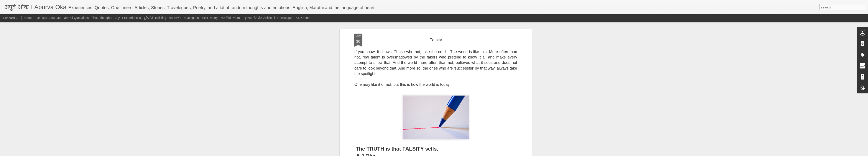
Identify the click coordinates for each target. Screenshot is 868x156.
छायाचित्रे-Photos (231, 18)
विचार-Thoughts (102, 18)
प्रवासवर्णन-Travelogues (184, 18)
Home (27, 18)
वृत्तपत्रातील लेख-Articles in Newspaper (269, 18)
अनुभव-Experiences (128, 18)
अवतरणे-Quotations (76, 18)
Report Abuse (460, 154)
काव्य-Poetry (210, 18)
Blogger (448, 154)
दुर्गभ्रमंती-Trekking (155, 18)
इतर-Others (303, 18)
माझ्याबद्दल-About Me (48, 18)
